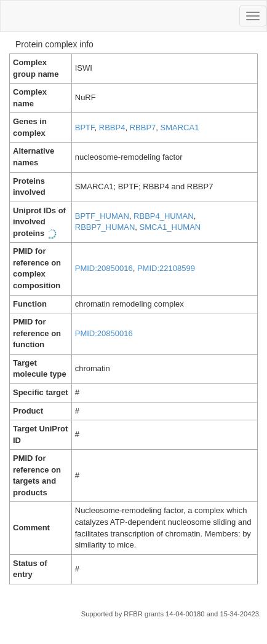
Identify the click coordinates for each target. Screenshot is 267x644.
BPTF (85, 128)
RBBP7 (143, 128)
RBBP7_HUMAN (105, 227)
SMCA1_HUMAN (170, 227)
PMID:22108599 (166, 268)
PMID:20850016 (104, 268)
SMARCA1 (180, 128)
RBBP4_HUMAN (164, 216)
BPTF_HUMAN (102, 216)
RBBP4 (112, 128)
